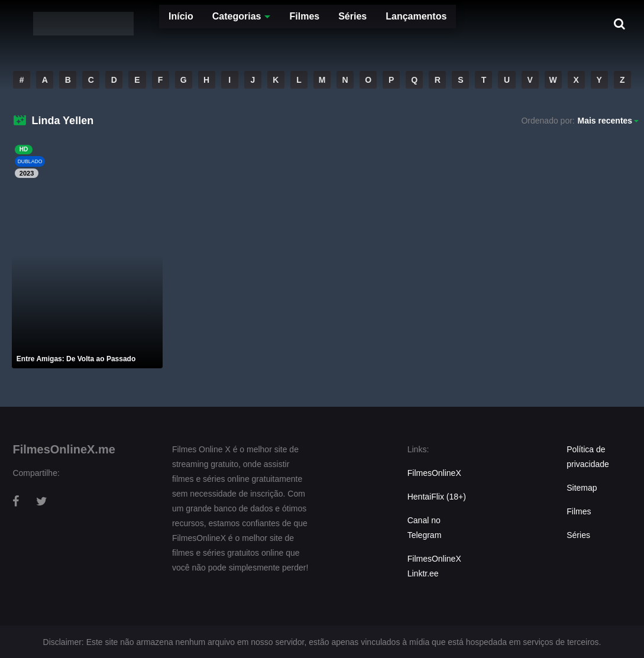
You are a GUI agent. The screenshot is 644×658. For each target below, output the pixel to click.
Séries (319, 23)
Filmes (271, 23)
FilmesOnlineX (434, 473)
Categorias (203, 23)
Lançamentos (382, 23)
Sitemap (582, 488)
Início (147, 23)
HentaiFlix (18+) (437, 497)
